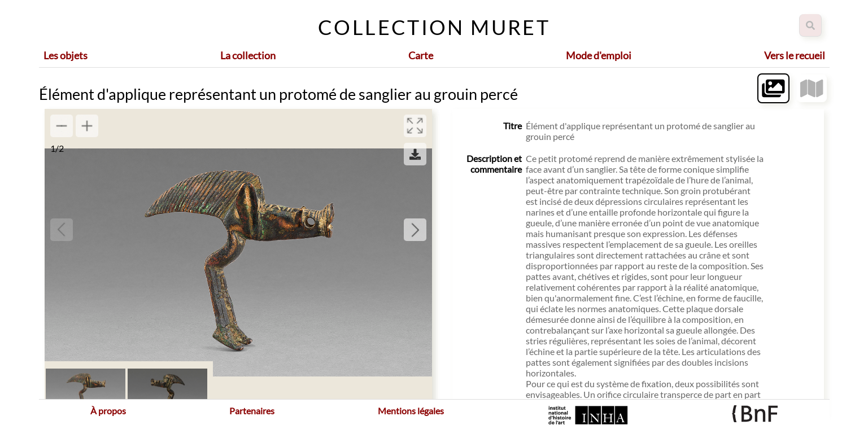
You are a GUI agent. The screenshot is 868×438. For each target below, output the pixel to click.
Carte (421, 55)
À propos (108, 411)
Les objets (66, 55)
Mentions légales (411, 411)
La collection (248, 55)
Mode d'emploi (599, 55)
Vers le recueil (795, 55)
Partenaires (252, 411)
